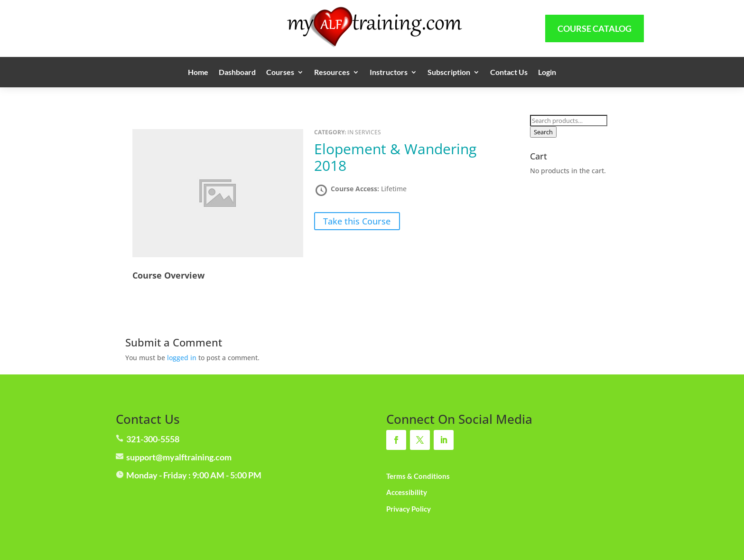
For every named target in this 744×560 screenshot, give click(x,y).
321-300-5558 (153, 439)
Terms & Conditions (418, 476)
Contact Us (509, 73)
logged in (182, 358)
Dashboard (237, 73)
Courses (280, 73)
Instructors (389, 73)
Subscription (449, 73)
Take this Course (357, 221)
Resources (332, 73)
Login (547, 73)
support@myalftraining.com (179, 457)
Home (198, 73)
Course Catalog (595, 28)
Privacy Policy (409, 509)
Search (543, 132)
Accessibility (407, 492)
